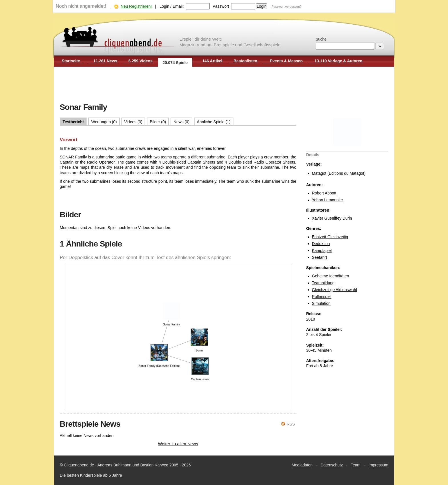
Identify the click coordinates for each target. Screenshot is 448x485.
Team (356, 465)
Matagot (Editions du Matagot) (339, 173)
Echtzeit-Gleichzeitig (330, 237)
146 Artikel (212, 61)
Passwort (221, 6)
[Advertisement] (224, 85)
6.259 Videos (140, 61)
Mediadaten (302, 465)
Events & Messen (286, 61)
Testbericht (73, 122)
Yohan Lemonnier (328, 200)
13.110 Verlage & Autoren (339, 61)
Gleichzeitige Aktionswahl (335, 290)
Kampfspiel (322, 251)
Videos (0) (133, 122)
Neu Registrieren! (136, 6)
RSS (291, 424)
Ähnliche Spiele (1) (214, 122)
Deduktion (321, 244)
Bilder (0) (158, 122)
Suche (321, 39)
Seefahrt (320, 257)
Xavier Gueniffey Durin (332, 218)
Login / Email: (172, 6)
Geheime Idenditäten (331, 276)
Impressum (378, 465)
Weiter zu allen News (178, 444)
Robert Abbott (324, 193)
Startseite (71, 61)
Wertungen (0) (104, 122)
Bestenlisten (245, 61)
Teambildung (323, 283)
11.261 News (105, 61)
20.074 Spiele (175, 63)
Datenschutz (332, 465)
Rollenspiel (322, 297)
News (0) (181, 122)
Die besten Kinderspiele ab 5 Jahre (91, 475)
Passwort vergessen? (286, 7)
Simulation (321, 303)
